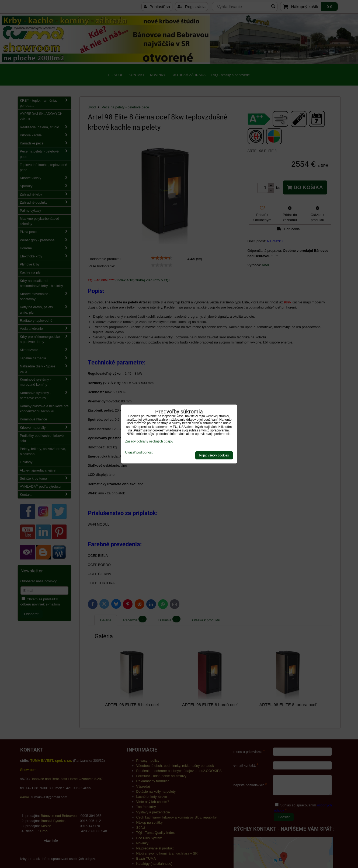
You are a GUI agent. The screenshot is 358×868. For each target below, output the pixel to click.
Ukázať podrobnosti (139, 453)
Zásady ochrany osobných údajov (149, 441)
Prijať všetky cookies (214, 455)
